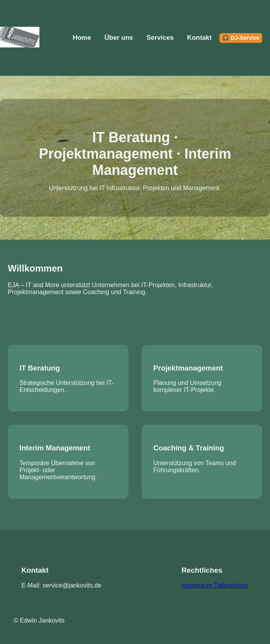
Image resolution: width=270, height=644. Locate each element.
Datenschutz (231, 585)
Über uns (119, 38)
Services (160, 38)
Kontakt (199, 38)
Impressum (197, 585)
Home (82, 38)
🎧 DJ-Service (241, 38)
